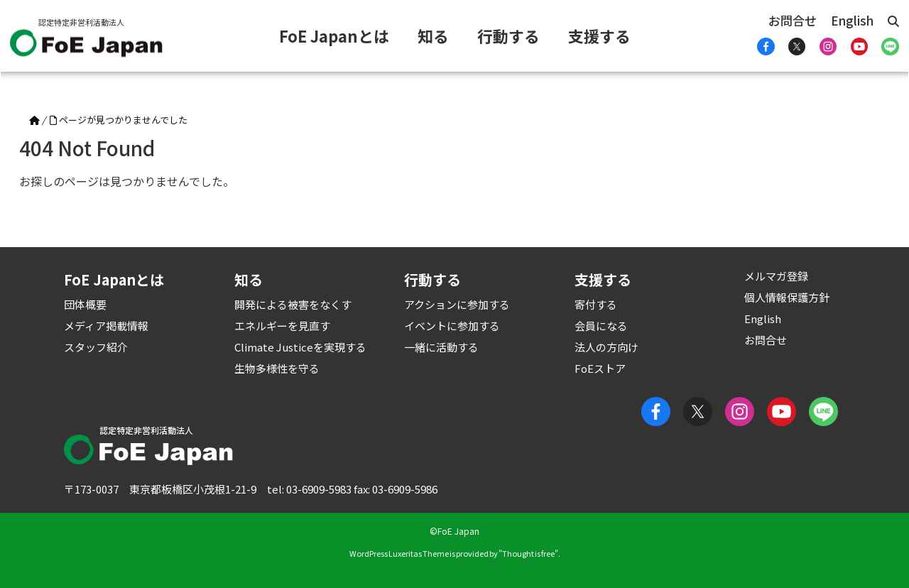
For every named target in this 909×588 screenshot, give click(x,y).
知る (433, 36)
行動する (508, 36)
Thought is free (528, 553)
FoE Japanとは (334, 36)
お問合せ (793, 20)
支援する (599, 36)
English (852, 20)
